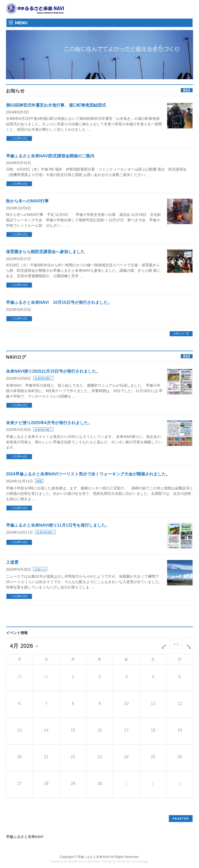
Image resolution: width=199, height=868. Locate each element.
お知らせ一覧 (181, 333)
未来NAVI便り (43, 378)
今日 (176, 644)
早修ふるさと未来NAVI (94, 853)
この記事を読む (19, 138)
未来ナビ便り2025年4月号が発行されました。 (49, 423)
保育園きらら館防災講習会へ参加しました (45, 252)
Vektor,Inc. (124, 858)
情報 (39, 481)
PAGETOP (181, 815)
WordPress (76, 858)
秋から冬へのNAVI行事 (29, 201)
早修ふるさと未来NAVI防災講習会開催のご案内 (50, 156)
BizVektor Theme (100, 858)
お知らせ (40, 569)
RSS (187, 90)
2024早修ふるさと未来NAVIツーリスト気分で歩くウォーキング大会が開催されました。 (88, 474)
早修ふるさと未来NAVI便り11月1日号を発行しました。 (58, 525)
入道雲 (12, 562)
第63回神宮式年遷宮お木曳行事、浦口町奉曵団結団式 (56, 105)
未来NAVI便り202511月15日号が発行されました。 (53, 371)
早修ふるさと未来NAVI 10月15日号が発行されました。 (59, 302)
